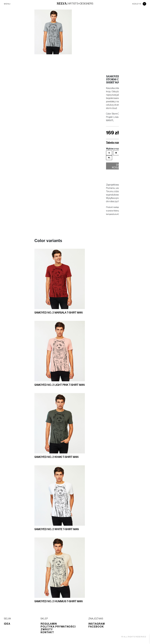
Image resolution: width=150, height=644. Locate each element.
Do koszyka (118, 167)
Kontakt (47, 632)
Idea (7, 624)
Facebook (96, 627)
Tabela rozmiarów (117, 142)
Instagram (97, 624)
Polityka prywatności (58, 627)
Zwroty (47, 630)
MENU (7, 4)
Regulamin (49, 624)
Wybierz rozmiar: (115, 149)
